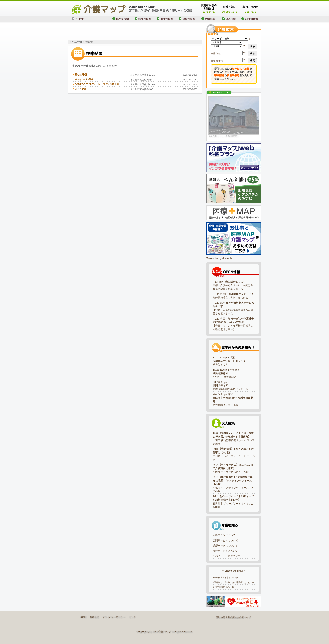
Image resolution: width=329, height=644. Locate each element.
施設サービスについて (225, 551)
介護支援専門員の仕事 (223, 587)
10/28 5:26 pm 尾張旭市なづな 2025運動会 (226, 373)
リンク (132, 617)
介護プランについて (224, 535)
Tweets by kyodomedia (219, 258)
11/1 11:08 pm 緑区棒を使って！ (230, 361)
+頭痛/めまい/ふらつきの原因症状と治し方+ (234, 582)
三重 (228, 617)
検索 (252, 46)
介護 (242, 617)
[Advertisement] (117, 31)
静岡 (223, 617)
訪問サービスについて (225, 540)
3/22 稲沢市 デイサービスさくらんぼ (233, 468)
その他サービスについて (227, 556)
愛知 (218, 617)
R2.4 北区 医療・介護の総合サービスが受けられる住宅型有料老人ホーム (233, 285)
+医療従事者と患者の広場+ (226, 578)
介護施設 (235, 617)
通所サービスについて (225, 546)
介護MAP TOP (76, 42)
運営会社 (94, 617)
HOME (83, 617)
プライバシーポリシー (114, 617)
